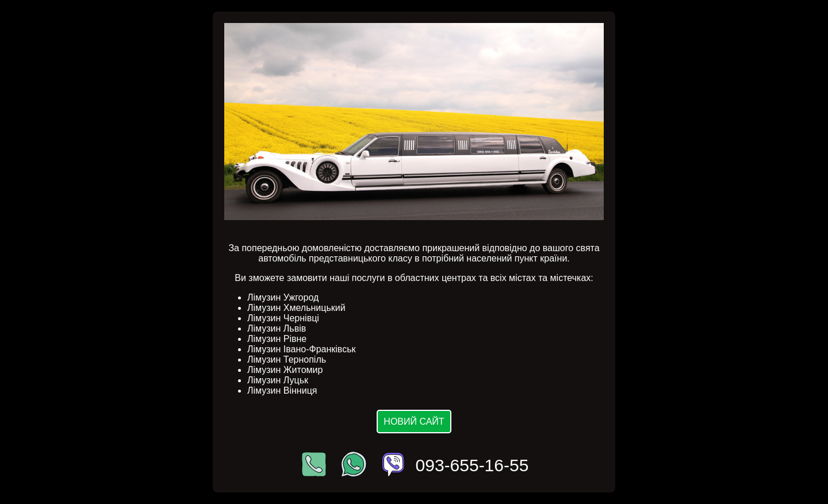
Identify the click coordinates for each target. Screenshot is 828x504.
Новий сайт (414, 422)
